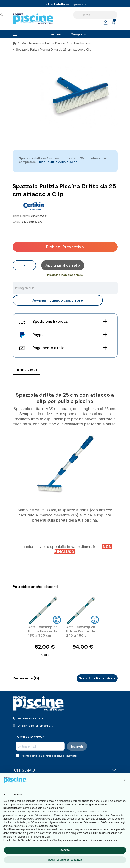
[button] (124, 780)
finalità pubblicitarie (14, 822)
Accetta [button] (65, 850)
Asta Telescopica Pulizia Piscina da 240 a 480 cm (81, 631)
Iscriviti (77, 746)
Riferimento (21, 216)
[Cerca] (95, 15)
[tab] (27, 371)
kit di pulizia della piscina (58, 162)
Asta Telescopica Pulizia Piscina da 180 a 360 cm (43, 631)
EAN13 (17, 222)
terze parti (56, 812)
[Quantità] (24, 265)
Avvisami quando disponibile (58, 300)
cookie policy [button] (56, 808)
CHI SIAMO (65, 770)
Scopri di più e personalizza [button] (65, 860)
